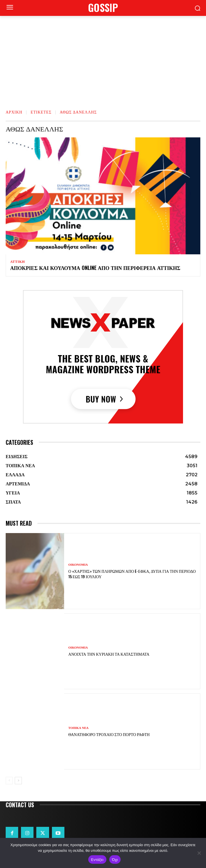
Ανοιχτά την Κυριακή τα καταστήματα (109, 654)
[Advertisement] (103, 58)
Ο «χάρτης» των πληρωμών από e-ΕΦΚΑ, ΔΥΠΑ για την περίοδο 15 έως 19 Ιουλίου (132, 574)
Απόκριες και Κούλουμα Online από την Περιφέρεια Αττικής (95, 268)
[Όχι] (199, 853)
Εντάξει (97, 860)
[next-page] (18, 781)
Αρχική (14, 112)
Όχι (115, 860)
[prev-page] (9, 781)
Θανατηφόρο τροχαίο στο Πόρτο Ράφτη (109, 734)
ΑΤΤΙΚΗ (18, 262)
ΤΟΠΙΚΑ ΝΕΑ (78, 728)
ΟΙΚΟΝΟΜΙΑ (78, 565)
